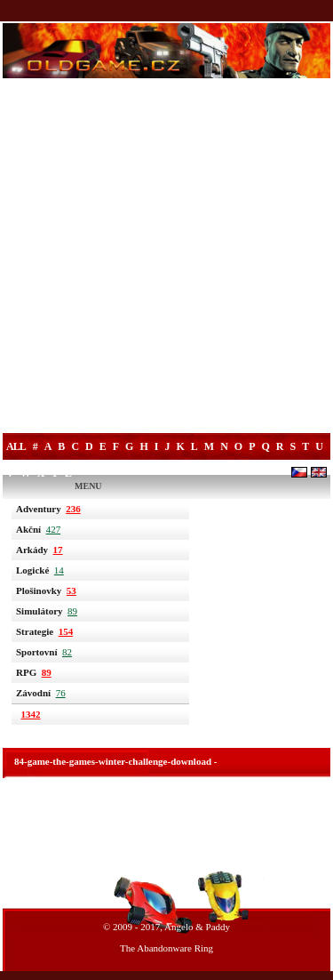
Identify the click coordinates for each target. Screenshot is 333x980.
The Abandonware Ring (166, 948)
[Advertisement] (166, 257)
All (16, 446)
